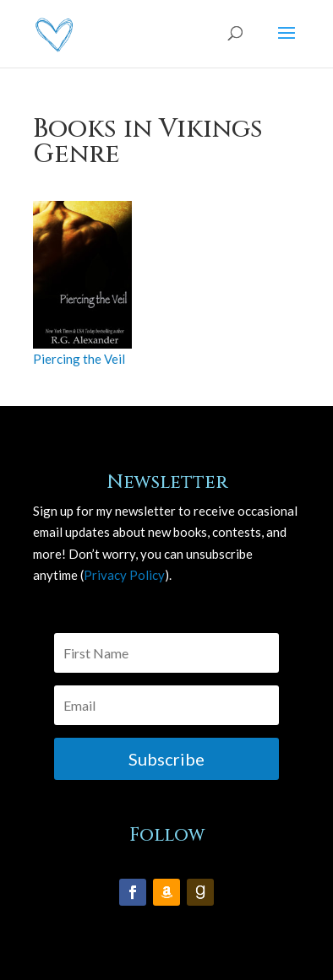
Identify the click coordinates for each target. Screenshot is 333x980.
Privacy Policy (124, 575)
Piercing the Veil (79, 359)
